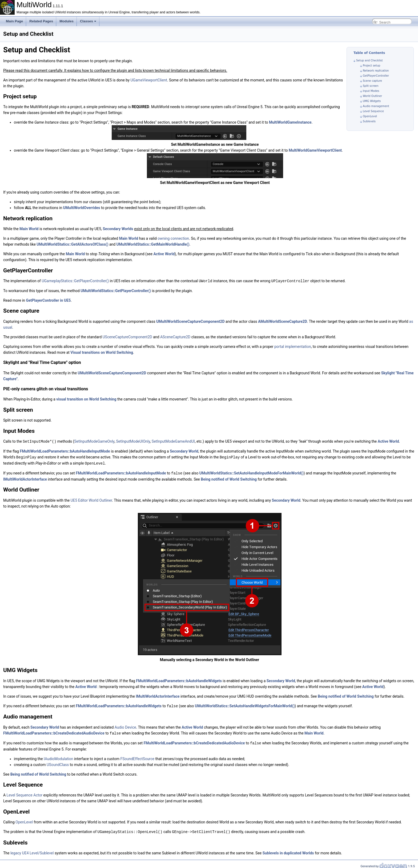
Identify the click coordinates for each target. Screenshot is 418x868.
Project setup (371, 66)
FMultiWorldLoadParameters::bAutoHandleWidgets (179, 680)
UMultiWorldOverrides (82, 208)
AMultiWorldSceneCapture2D (283, 321)
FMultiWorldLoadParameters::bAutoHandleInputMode (65, 451)
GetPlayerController (376, 76)
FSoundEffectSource (137, 757)
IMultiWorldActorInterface (25, 478)
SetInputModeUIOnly (133, 441)
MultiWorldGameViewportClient (315, 150)
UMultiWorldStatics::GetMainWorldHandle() (153, 244)
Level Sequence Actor (25, 793)
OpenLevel (370, 116)
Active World (164, 254)
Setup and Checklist (369, 60)
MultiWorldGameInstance (290, 122)
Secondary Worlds (118, 229)
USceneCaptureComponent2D (127, 337)
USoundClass (58, 763)
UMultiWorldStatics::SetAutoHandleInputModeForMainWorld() (252, 472)
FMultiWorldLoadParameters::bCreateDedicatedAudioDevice (54, 732)
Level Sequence (373, 111)
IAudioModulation (59, 757)
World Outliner (372, 96)
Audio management (376, 106)
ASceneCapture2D (175, 337)
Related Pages (41, 21)
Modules (67, 21)
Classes (88, 21)
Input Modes (371, 91)
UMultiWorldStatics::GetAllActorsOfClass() (72, 244)
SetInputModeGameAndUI (173, 441)
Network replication (376, 71)
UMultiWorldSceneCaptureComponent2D (190, 321)
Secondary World (184, 451)
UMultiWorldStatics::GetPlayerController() (116, 290)
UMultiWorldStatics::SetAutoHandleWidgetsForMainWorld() (245, 705)
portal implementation (293, 346)
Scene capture (372, 81)
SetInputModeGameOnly (94, 441)
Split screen (371, 86)
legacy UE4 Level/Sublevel (32, 851)
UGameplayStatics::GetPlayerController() (75, 281)
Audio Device (125, 726)
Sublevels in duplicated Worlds (288, 851)
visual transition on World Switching (86, 399)
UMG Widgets (372, 101)
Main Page (14, 21)
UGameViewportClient (149, 80)
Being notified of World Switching (229, 478)
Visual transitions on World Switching (102, 352)
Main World (29, 229)
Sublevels (369, 121)
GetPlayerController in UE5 (48, 300)
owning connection (173, 238)
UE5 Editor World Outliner (91, 499)
